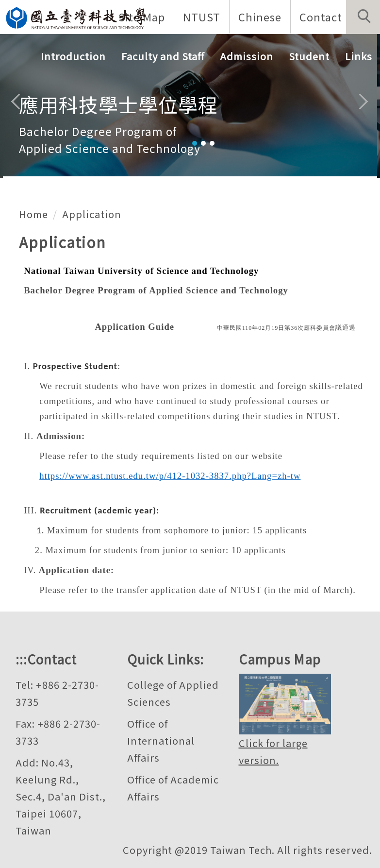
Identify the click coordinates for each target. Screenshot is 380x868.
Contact (321, 17)
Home (33, 214)
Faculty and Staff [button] (163, 56)
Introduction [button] (73, 56)
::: (21, 659)
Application (92, 214)
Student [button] (309, 56)
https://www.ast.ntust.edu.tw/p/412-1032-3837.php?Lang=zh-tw (170, 476)
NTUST (202, 17)
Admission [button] (247, 56)
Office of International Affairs (161, 740)
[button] (363, 17)
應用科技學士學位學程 (118, 104)
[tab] (195, 143)
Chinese (260, 17)
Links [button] (359, 56)
